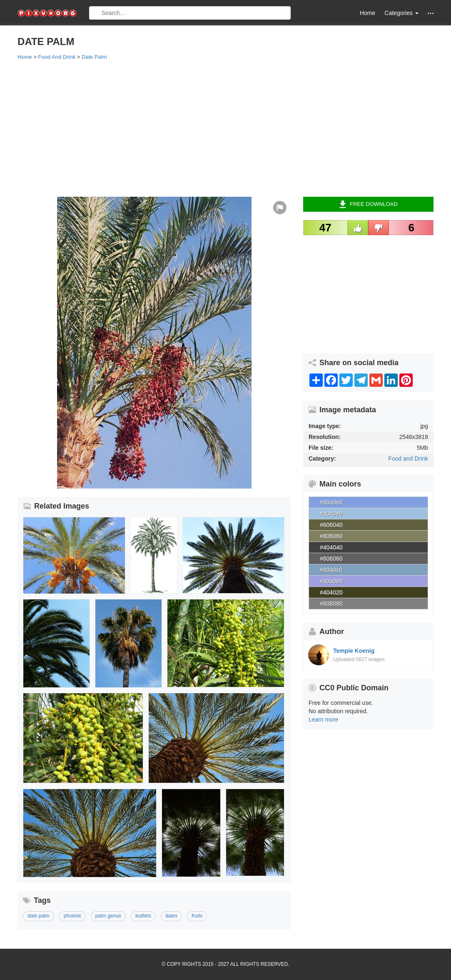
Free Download (368, 204)
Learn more (324, 719)
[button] (431, 13)
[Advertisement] (225, 128)
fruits (197, 916)
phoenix (72, 916)
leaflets (143, 916)
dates (171, 916)
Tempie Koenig (354, 651)
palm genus (108, 916)
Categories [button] (401, 13)
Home (368, 13)
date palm (39, 916)
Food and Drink (408, 459)
